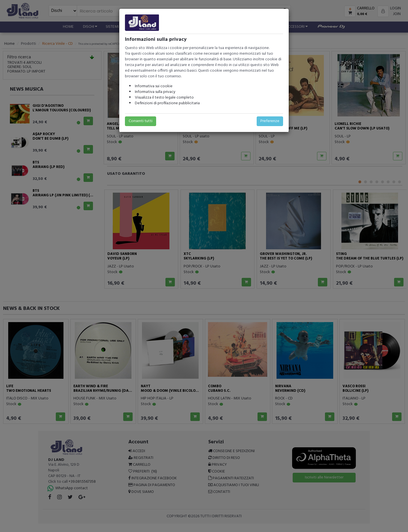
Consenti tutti (141, 121)
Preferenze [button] (270, 121)
